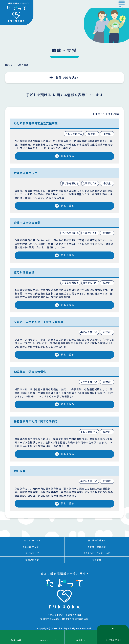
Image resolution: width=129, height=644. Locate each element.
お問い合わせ (32, 560)
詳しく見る (68, 156)
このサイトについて (32, 540)
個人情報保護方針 (97, 540)
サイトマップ (32, 553)
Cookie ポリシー (32, 547)
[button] (122, 4)
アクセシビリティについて (97, 553)
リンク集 (97, 560)
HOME (9, 65)
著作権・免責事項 (97, 547)
